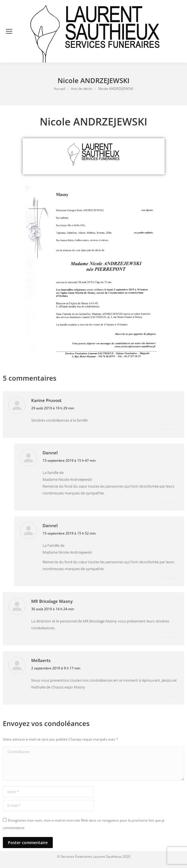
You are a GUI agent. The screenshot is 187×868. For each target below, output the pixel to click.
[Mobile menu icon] (9, 31)
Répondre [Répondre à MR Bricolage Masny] (171, 637)
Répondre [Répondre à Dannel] (171, 502)
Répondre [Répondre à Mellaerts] (171, 696)
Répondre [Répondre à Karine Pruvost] (171, 429)
